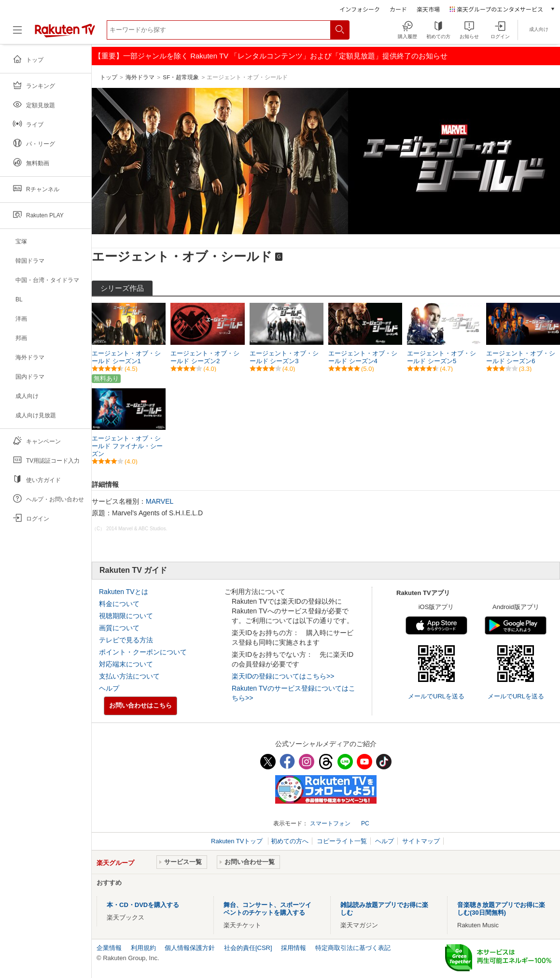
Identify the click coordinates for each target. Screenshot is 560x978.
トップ (109, 77)
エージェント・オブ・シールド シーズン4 (363, 357)
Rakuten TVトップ (238, 841)
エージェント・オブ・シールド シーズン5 (441, 357)
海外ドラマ (140, 77)
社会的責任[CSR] (248, 948)
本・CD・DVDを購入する (143, 905)
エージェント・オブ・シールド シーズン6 (521, 357)
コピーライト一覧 (342, 841)
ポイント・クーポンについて (143, 652)
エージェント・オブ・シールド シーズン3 (284, 357)
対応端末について (126, 664)
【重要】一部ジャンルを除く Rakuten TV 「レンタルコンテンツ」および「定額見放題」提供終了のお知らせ (271, 56)
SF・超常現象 (181, 77)
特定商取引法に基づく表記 (353, 948)
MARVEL (160, 501)
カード (398, 9)
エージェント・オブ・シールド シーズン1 (126, 357)
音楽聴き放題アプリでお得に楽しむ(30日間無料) (501, 909)
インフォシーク (360, 9)
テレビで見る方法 (126, 640)
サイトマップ (421, 841)
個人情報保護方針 (190, 948)
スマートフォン (330, 823)
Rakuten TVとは (124, 592)
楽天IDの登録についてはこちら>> (283, 676)
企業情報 (109, 948)
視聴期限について (126, 616)
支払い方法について (129, 676)
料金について (119, 604)
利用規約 (143, 948)
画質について (119, 628)
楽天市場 (428, 9)
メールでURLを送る (436, 696)
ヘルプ (109, 688)
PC (365, 823)
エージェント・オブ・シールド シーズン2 (205, 357)
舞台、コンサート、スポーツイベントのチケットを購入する (267, 909)
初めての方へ (290, 841)
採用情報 (294, 948)
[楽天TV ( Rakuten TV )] (65, 35)
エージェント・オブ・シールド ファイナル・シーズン (127, 446)
